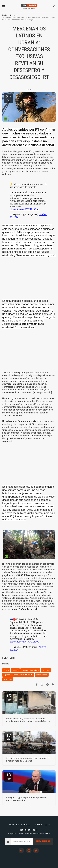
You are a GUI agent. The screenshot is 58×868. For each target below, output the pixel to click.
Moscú (15, 670)
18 (9, 776)
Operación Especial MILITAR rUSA (18, 675)
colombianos (42, 675)
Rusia (6, 670)
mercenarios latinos (30, 670)
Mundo (6, 664)
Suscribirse (43, 841)
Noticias (13, 15)
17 (9, 737)
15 (9, 697)
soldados (8, 679)
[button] (3, 6)
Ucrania (46, 670)
